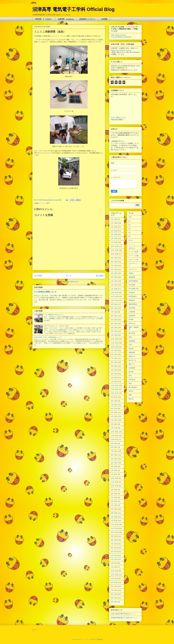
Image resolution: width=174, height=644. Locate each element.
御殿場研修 (133, 304)
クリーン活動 (134, 256)
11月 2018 (115, 575)
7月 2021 (114, 451)
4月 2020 (114, 509)
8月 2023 (114, 354)
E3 (130, 229)
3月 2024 (114, 327)
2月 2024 (114, 331)
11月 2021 (115, 436)
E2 (130, 225)
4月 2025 (114, 277)
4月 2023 (114, 370)
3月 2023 (114, 374)
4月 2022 (114, 416)
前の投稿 (100, 276)
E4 (130, 232)
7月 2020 (114, 498)
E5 (130, 236)
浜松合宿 (132, 380)
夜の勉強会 (133, 387)
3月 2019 (114, 559)
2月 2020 (114, 517)
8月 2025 (114, 262)
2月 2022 (114, 424)
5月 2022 (114, 412)
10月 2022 (115, 393)
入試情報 (104, 19)
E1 (130, 221)
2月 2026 (114, 239)
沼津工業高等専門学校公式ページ (123, 614)
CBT (130, 217)
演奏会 (131, 273)
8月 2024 (114, 308)
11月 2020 (115, 482)
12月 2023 (115, 339)
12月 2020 (115, 478)
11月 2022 (115, 389)
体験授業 (132, 352)
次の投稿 (38, 276)
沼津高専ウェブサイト (87, 19)
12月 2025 (115, 246)
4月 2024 (114, 324)
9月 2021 (114, 443)
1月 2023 (114, 382)
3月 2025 (114, 281)
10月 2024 (115, 300)
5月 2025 (114, 273)
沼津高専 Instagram (66, 19)
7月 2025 (114, 266)
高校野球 (132, 316)
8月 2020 (114, 494)
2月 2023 (114, 378)
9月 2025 (114, 258)
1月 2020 (114, 521)
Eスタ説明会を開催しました (45, 292)
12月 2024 (115, 293)
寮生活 (131, 399)
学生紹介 (132, 292)
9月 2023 (114, 351)
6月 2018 (114, 594)
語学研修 (132, 308)
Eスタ (131, 240)
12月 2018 (115, 571)
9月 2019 (114, 536)
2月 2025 (114, 285)
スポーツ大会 (134, 260)
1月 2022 (114, 428)
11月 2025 (115, 250)
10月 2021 (115, 440)
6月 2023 (114, 362)
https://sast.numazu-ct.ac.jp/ (121, 50)
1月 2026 (114, 242)
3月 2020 (114, 513)
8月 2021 (114, 447)
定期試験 (132, 368)
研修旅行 (132, 300)
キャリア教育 (134, 252)
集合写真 (132, 333)
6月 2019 (114, 548)
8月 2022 (114, 401)
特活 (130, 376)
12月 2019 (115, 525)
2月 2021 (114, 470)
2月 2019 (114, 563)
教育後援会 (133, 296)
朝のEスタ (132, 360)
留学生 (131, 391)
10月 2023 (115, 347)
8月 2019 (114, 540)
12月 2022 (115, 385)
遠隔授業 (132, 277)
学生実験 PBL (134, 289)
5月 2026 (114, 227)
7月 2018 (114, 590)
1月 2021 (114, 474)
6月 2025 (114, 270)
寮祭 (130, 395)
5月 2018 (114, 598)
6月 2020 (114, 501)
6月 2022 (114, 409)
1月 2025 (114, 289)
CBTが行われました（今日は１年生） (57, 326)
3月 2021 (114, 467)
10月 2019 (115, 532)
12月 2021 (115, 432)
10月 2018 (115, 579)
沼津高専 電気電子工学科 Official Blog (73, 9)
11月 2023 (115, 343)
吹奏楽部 (132, 341)
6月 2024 (114, 316)
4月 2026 (114, 231)
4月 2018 (114, 602)
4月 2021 (114, 463)
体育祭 (131, 349)
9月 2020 (114, 490)
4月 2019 (114, 556)
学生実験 (132, 285)
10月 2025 (115, 254)
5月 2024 (114, 320)
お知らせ (132, 248)
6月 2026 (114, 223)
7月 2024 (114, 312)
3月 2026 (114, 235)
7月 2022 (114, 405)
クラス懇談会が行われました (54, 315)
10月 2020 (115, 486)
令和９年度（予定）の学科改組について (48, 337)
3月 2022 (114, 420)
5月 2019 (114, 552)
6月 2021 (114, 455)
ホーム (69, 276)
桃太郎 (131, 372)
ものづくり (133, 269)
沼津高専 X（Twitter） (44, 19)
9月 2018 (114, 582)
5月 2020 (114, 505)
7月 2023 (114, 358)
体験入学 (132, 356)
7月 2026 (114, 219)
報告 (48, 203)
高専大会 (132, 323)
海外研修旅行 (134, 281)
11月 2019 (115, 528)
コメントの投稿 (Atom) (71, 282)
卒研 (130, 345)
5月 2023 (114, 366)
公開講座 (132, 312)
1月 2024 (114, 335)
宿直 (130, 337)
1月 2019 (114, 567)
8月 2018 (114, 586)
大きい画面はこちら (118, 117)
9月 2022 (114, 397)
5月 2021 (114, 459)
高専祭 (131, 320)
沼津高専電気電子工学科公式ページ (124, 618)
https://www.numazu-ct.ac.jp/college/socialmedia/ (121, 36)
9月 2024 (114, 304)
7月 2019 (114, 544)
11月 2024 (115, 296)
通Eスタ (132, 364)
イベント (43, 203)
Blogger (100, 639)
